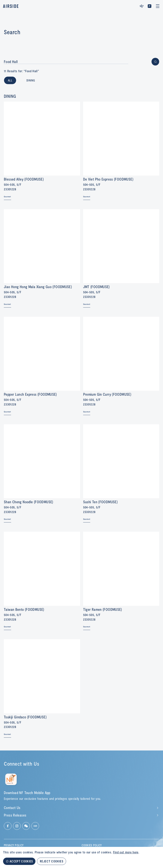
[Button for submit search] (155, 62)
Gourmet (7, 196)
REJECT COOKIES (52, 861)
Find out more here (126, 852)
